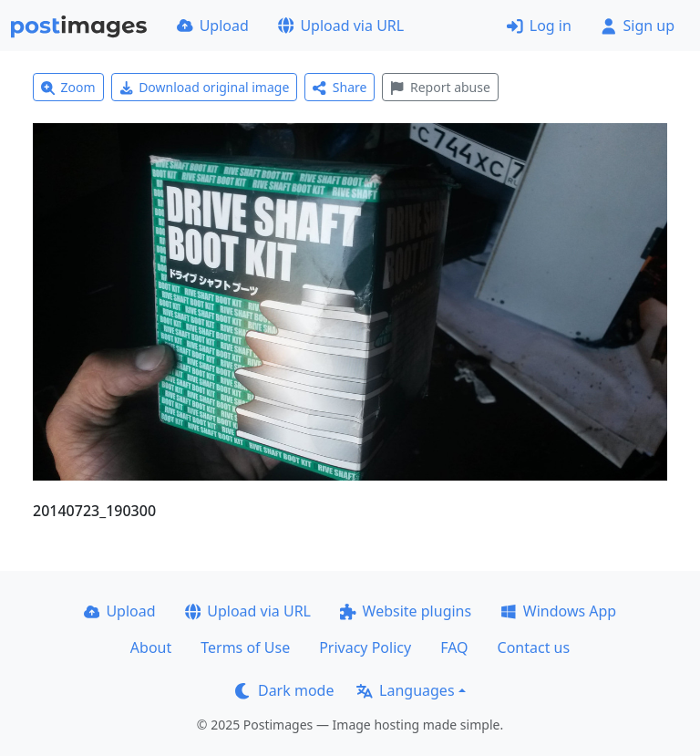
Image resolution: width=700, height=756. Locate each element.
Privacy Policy (365, 647)
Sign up (638, 26)
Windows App (558, 611)
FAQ (454, 647)
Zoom (68, 87)
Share (340, 87)
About (151, 647)
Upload (213, 26)
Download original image (205, 87)
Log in (539, 26)
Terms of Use (245, 647)
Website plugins (406, 611)
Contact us (534, 647)
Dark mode (284, 690)
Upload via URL (341, 26)
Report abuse (440, 87)
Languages (405, 690)
